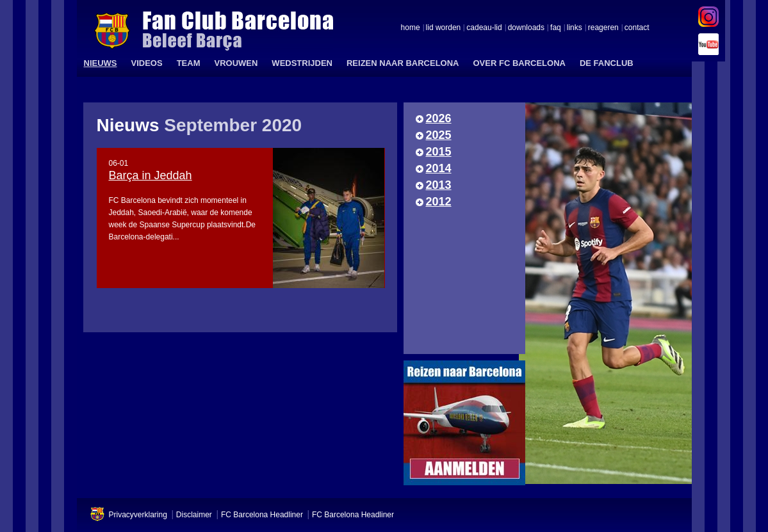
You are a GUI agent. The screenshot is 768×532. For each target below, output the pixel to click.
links (575, 28)
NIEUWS (101, 63)
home (411, 28)
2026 (439, 118)
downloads (526, 28)
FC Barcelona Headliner (262, 515)
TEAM (189, 63)
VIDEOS (147, 63)
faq (556, 28)
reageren (603, 28)
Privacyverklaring (138, 515)
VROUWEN (236, 63)
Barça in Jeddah (151, 175)
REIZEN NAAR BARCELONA (403, 63)
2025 (439, 135)
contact (637, 28)
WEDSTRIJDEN (302, 63)
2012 (439, 202)
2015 (439, 152)
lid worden (444, 28)
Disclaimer (194, 515)
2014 (439, 168)
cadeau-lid (484, 28)
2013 (439, 185)
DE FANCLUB (607, 63)
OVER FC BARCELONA (519, 63)
